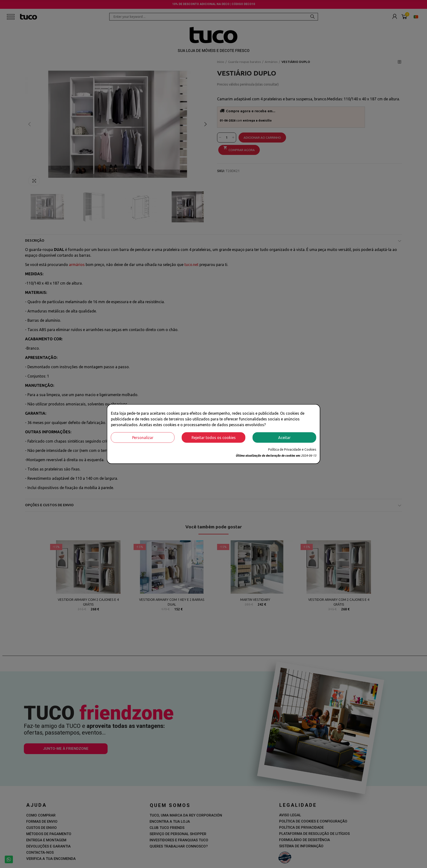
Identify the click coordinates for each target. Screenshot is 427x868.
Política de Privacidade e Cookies (292, 449)
